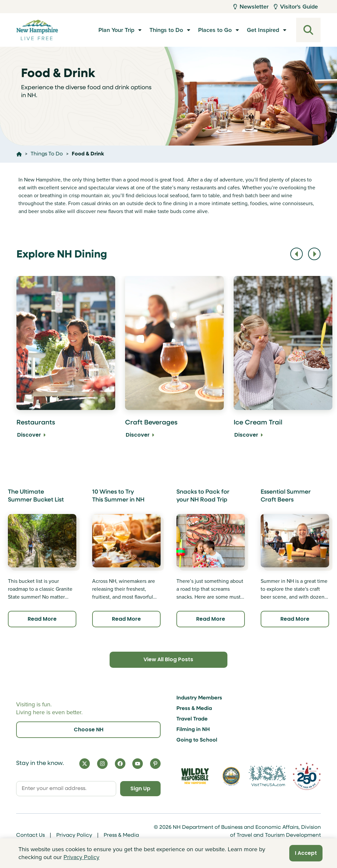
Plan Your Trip (116, 30)
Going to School (197, 740)
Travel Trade (192, 719)
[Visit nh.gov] (231, 776)
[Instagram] (102, 764)
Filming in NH (193, 730)
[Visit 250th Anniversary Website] (307, 776)
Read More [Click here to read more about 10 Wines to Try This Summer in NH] (126, 619)
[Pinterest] (155, 764)
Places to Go (215, 30)
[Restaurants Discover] (66, 362)
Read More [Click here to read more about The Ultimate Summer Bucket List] (42, 619)
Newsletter (251, 7)
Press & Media (194, 709)
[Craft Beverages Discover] (174, 362)
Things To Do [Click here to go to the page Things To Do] (47, 154)
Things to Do (166, 30)
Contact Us (30, 835)
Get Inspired (263, 30)
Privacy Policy (74, 835)
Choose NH (89, 730)
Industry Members (199, 698)
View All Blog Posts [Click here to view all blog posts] (168, 660)
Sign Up (140, 788)
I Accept (306, 853)
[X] (85, 764)
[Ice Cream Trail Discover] (283, 362)
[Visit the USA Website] (267, 776)
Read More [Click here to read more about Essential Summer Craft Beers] (295, 619)
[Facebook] (120, 764)
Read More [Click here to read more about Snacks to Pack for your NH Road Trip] (211, 619)
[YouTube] (138, 764)
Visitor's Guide (296, 7)
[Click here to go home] (19, 154)
